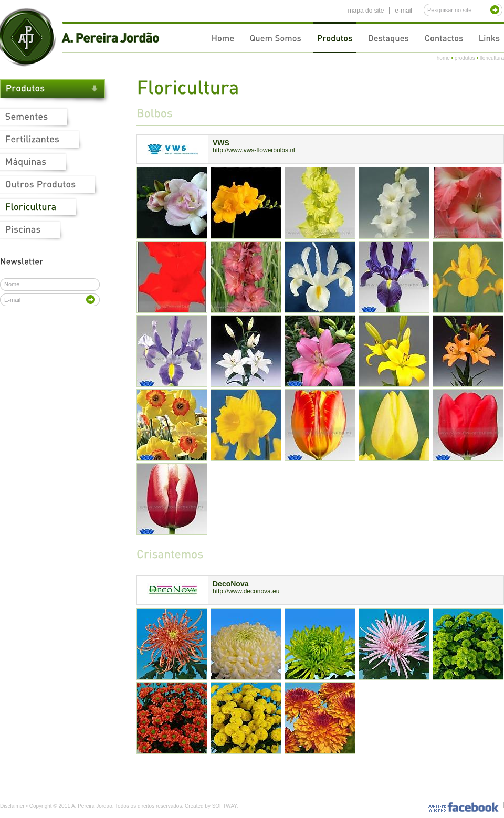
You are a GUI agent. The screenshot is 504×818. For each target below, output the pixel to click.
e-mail (403, 11)
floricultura (492, 58)
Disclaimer (12, 806)
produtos (465, 58)
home (443, 58)
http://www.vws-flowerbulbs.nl (254, 150)
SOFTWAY (224, 806)
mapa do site (366, 11)
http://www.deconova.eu (246, 591)
